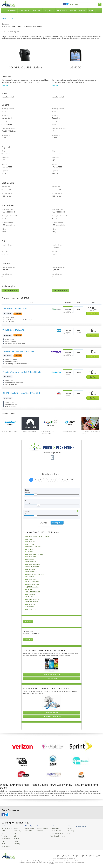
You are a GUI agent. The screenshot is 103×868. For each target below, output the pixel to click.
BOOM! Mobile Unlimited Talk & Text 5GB (21, 393)
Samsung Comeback (33, 564)
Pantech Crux (31, 604)
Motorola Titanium (32, 602)
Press (76, 4)
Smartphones (53, 828)
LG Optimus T (31, 577)
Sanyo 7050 (30, 544)
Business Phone (24, 10)
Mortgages (83, 10)
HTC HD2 (29, 589)
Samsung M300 (31, 557)
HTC (15, 833)
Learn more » (6, 86)
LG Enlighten (30, 594)
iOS (66, 833)
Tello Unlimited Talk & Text (14, 330)
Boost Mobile (5, 845)
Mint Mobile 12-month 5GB (15, 309)
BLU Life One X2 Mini (33, 592)
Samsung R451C (32, 542)
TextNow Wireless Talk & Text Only (18, 352)
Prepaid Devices (54, 831)
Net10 (3, 841)
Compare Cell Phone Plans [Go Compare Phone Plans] (51, 675)
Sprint (3, 833)
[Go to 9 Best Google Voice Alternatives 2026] (50, 424)
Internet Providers (42, 828)
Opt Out (99, 855)
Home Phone (37, 10)
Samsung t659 (31, 579)
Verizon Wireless (6, 828)
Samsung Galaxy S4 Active (35, 554)
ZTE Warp (30, 549)
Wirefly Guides (78, 826)
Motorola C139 (31, 562)
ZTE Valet (29, 552)
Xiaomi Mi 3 (30, 607)
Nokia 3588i (30, 559)
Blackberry (68, 831)
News (71, 4)
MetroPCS (5, 843)
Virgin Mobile (5, 838)
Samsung (16, 843)
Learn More (28, 622)
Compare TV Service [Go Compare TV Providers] (52, 713)
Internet (52, 10)
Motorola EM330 (32, 572)
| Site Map (93, 855)
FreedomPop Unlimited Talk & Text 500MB (22, 372)
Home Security (62, 10)
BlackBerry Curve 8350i (34, 547)
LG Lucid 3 (30, 539)
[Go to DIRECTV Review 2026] (70, 424)
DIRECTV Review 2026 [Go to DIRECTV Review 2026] (69, 432)
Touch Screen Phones (55, 833)
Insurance (73, 10)
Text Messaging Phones (56, 836)
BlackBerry (17, 831)
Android (67, 828)
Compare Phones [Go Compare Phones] (51, 679)
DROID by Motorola (33, 567)
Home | (55, 855)
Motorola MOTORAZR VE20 (35, 574)
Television (39, 831)
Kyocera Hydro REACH (34, 599)
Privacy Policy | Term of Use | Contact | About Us (74, 855)
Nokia (15, 841)
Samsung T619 (31, 609)
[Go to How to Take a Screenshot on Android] (90, 424)
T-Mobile (4, 836)
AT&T (3, 831)
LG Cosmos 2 (31, 569)
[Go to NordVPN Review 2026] (30, 424)
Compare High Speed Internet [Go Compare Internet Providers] (52, 717)
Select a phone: (52, 453)
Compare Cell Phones (8, 18)
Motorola (16, 838)
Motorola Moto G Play (33, 584)
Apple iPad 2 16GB (32, 587)
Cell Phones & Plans (9, 10)
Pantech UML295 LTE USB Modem (38, 537)
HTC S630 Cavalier (33, 582)
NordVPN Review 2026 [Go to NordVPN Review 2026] (29, 432)
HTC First (29, 597)
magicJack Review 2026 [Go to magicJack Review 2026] (9, 432)
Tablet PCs (28, 831)
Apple (15, 828)
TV (45, 10)
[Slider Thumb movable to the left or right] (36, 495)
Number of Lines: (51, 474)
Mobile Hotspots (29, 828)
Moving (92, 10)
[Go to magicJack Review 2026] (10, 424)
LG (14, 836)
